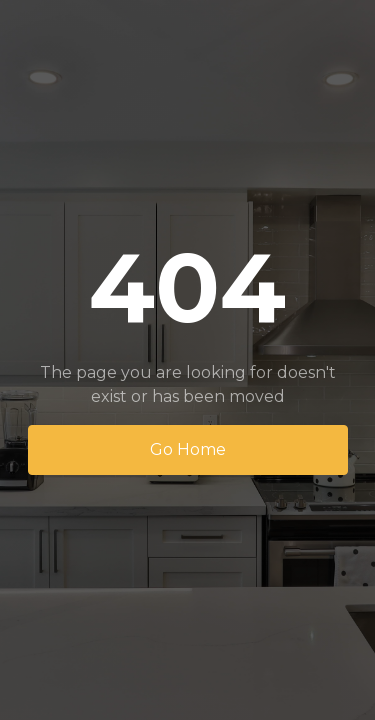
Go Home (188, 449)
